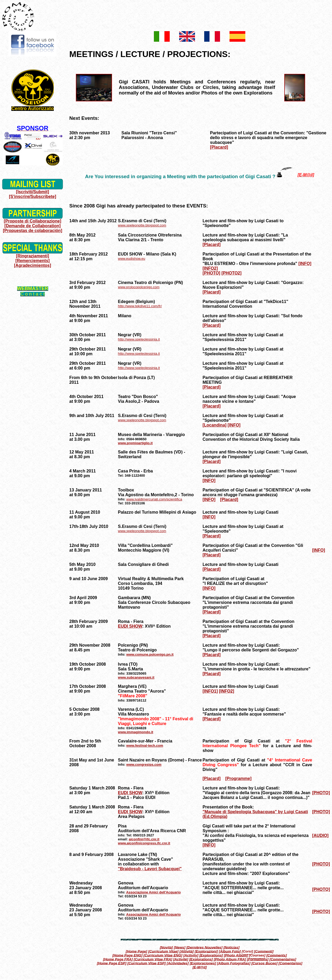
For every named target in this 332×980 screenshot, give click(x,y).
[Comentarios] (290, 963)
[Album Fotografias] (234, 963)
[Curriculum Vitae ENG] (163, 955)
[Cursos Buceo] (264, 963)
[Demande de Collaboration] (33, 226)
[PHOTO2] (231, 273)
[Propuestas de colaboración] (33, 231)
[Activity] (191, 955)
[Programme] (238, 778)
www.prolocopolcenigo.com (139, 287)
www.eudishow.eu (132, 259)
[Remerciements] (33, 261)
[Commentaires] (283, 959)
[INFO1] (210, 691)
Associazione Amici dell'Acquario (153, 892)
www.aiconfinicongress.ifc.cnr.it (144, 843)
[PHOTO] (211, 273)
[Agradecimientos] (32, 265)
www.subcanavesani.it (136, 677)
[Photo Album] (236, 955)
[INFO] (305, 264)
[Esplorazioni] (206, 951)
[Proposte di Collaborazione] (33, 221)
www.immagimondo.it (136, 732)
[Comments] (277, 955)
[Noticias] (231, 947)
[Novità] (166, 947)
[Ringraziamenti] (33, 256)
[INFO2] (210, 268)
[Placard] (219, 147)
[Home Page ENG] (128, 955)
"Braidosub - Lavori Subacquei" (150, 869)
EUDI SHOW (130, 626)
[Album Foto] (230, 951)
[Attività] (187, 951)
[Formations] (258, 959)
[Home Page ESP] (112, 963)
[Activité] (181, 959)
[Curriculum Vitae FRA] (153, 959)
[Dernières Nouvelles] (204, 947)
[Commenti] (264, 951)
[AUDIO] (320, 835)
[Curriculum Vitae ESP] (146, 963)
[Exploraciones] (203, 963)
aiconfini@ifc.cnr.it (144, 839)
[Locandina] (215, 425)
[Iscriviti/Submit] (33, 192)
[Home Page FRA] (118, 959)
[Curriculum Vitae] (163, 951)
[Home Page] (136, 951)
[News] (180, 947)
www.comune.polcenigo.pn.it (150, 654)
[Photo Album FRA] (230, 959)
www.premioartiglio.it (135, 443)
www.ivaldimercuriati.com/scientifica (154, 499)
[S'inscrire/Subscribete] (33, 197)
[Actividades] (178, 963)
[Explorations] (211, 955)
